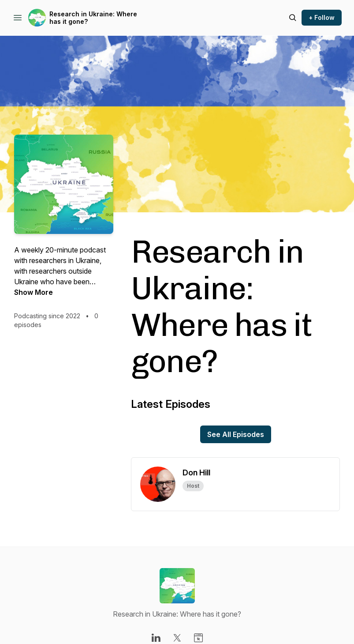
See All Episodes (236, 434)
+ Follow (322, 17)
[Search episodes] (293, 18)
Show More (34, 292)
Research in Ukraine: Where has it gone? (93, 18)
